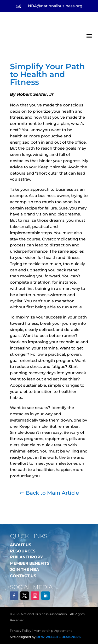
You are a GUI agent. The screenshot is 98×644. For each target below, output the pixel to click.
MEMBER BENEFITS (30, 563)
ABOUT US (21, 545)
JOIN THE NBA (24, 569)
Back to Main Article (52, 493)
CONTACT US (23, 576)
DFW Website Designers (59, 637)
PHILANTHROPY (26, 557)
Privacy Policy (21, 631)
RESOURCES (23, 551)
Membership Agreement (53, 631)
